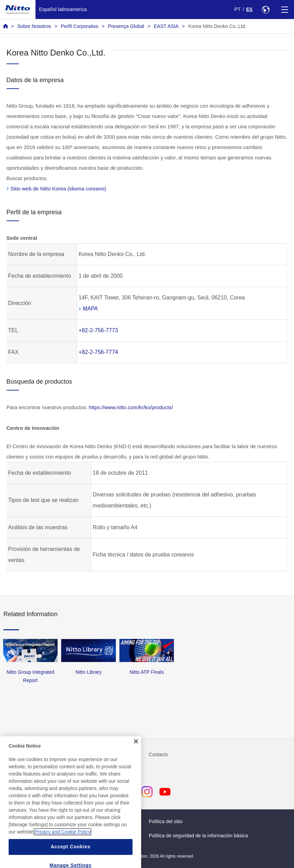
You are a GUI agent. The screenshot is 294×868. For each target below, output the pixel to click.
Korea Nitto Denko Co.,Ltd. (217, 26)
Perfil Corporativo (80, 26)
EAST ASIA (166, 26)
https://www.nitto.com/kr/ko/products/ (131, 407)
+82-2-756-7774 (98, 352)
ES (249, 9)
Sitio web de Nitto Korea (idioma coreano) (58, 189)
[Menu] (285, 9)
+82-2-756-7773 (98, 330)
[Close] (136, 755)
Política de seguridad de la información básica (198, 836)
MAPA (90, 309)
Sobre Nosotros (34, 26)
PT (237, 9)
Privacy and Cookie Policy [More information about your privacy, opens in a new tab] (62, 846)
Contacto (158, 754)
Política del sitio (166, 821)
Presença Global (126, 26)
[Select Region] (266, 9)
